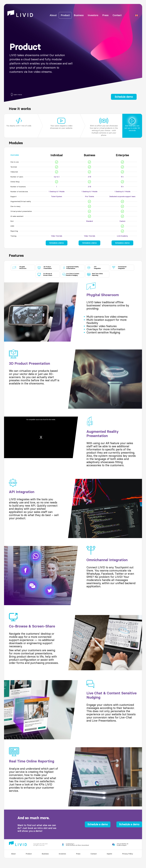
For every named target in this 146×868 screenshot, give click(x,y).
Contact (117, 15)
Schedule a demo (57, 243)
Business (79, 15)
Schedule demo (124, 97)
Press (105, 15)
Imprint (109, 854)
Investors (93, 15)
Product (65, 15)
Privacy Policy (128, 854)
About (53, 15)
